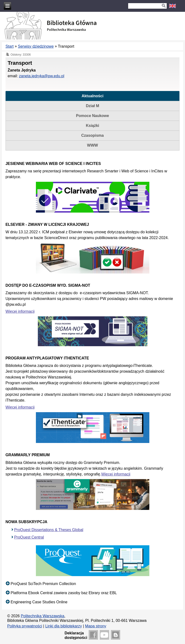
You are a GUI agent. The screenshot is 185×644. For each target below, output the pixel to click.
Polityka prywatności (25, 626)
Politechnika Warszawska (43, 616)
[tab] (93, 96)
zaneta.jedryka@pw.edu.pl (42, 76)
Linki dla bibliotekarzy (64, 626)
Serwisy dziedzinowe (36, 46)
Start (10, 46)
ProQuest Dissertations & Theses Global (49, 530)
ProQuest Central (29, 537)
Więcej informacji (20, 311)
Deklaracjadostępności (76, 635)
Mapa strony (96, 626)
